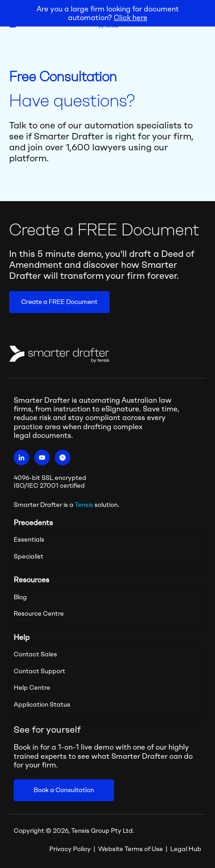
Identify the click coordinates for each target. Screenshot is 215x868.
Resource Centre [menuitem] (39, 614)
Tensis (84, 505)
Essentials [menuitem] (29, 540)
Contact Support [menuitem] (39, 671)
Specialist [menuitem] (29, 556)
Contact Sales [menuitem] (35, 654)
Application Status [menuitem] (42, 705)
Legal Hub (186, 849)
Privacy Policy (70, 849)
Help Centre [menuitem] (32, 688)
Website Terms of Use (131, 849)
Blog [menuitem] (20, 597)
